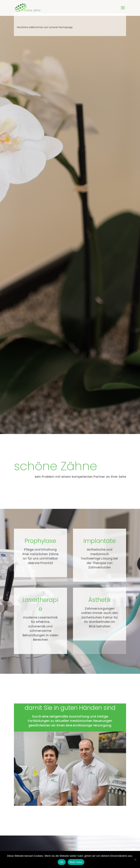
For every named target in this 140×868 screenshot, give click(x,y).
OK (62, 862)
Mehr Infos (76, 862)
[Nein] (135, 859)
